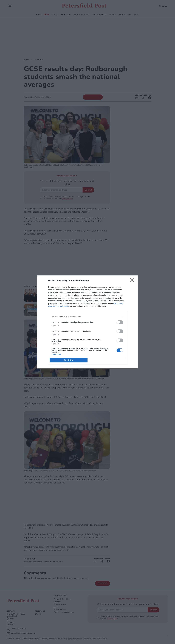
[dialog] (87, 322)
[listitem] (87, 316)
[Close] (133, 281)
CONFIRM (69, 360)
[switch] (120, 322)
